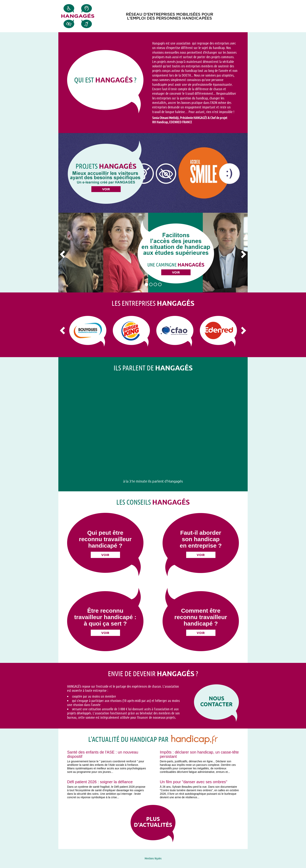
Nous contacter (216, 701)
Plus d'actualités (153, 822)
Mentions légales (153, 858)
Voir (105, 555)
